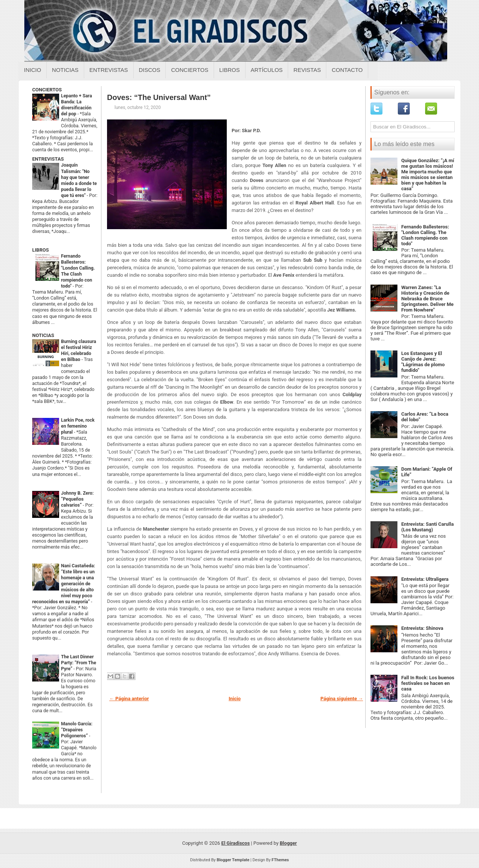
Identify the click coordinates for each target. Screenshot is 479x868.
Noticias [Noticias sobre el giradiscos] (65, 70)
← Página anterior (129, 699)
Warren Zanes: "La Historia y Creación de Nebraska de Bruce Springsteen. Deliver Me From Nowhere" (427, 299)
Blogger (289, 843)
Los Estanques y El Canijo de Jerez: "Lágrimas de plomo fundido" (423, 362)
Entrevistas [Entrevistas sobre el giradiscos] (109, 70)
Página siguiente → (342, 699)
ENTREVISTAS (48, 159)
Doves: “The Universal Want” (159, 97)
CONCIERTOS (47, 90)
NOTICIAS (43, 335)
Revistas (307, 70)
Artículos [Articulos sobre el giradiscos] (267, 70)
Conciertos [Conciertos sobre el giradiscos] (190, 70)
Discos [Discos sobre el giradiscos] (150, 70)
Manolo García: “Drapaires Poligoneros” (77, 730)
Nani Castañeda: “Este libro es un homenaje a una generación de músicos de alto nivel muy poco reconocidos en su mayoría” (64, 584)
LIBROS (40, 250)
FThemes (280, 860)
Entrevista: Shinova (422, 628)
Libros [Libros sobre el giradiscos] (230, 70)
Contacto (347, 70)
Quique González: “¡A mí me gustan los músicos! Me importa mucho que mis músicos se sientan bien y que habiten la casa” (428, 174)
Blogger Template (233, 860)
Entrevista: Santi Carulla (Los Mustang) (427, 527)
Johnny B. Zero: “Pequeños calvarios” (77, 499)
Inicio (33, 70)
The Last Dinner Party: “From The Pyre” (79, 663)
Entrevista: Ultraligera (425, 579)
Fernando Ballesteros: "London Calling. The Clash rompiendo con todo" (425, 235)
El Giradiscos (235, 843)
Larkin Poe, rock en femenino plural (78, 426)
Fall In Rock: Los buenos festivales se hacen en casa (428, 683)
